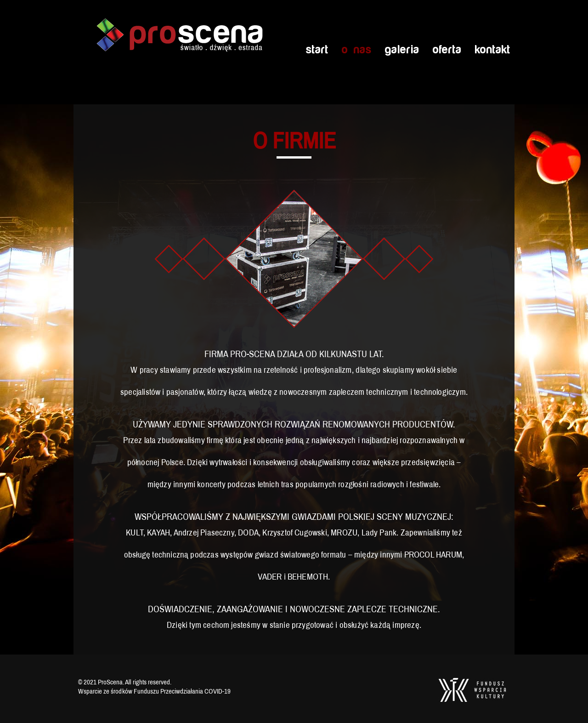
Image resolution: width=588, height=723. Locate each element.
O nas (356, 50)
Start (317, 50)
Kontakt (492, 50)
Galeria (402, 50)
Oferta (447, 50)
